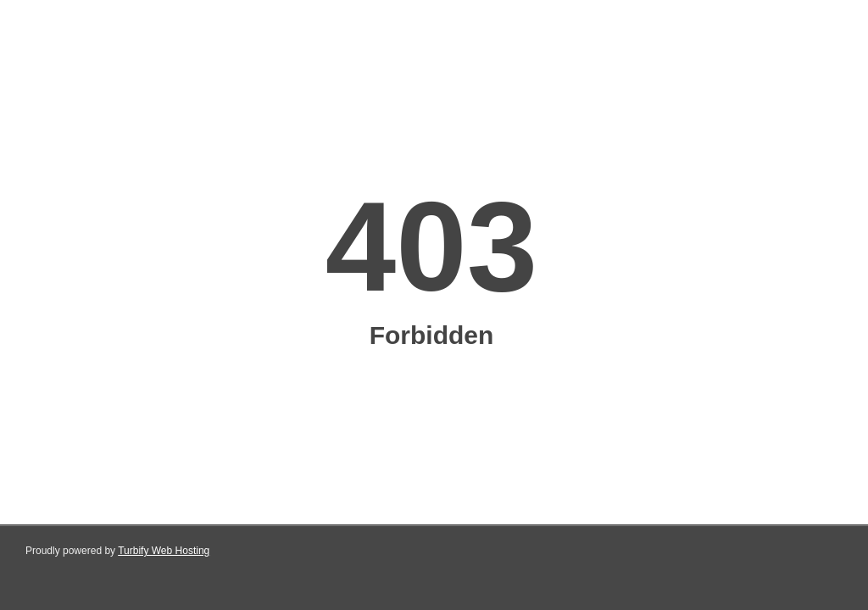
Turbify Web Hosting (164, 551)
